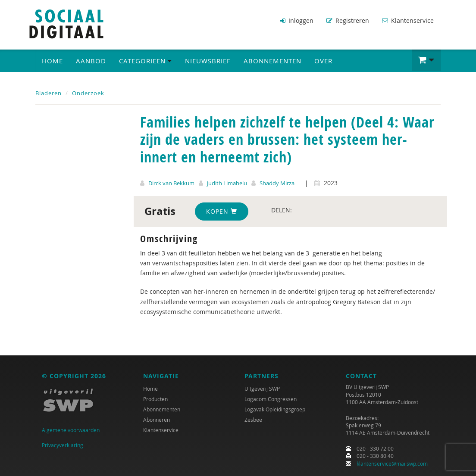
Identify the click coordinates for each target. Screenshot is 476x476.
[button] (426, 60)
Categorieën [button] (146, 61)
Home (52, 61)
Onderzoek (88, 93)
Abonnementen (272, 61)
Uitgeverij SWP (262, 389)
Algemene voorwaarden (71, 430)
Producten (155, 399)
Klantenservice (408, 20)
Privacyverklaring (63, 445)
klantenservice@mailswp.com (392, 464)
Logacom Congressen (271, 399)
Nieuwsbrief (208, 61)
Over (323, 61)
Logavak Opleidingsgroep (275, 409)
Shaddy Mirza (277, 183)
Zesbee (253, 420)
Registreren (348, 20)
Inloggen (297, 20)
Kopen (222, 211)
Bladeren (49, 93)
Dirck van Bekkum (171, 183)
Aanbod (91, 61)
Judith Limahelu (227, 183)
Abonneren (157, 420)
